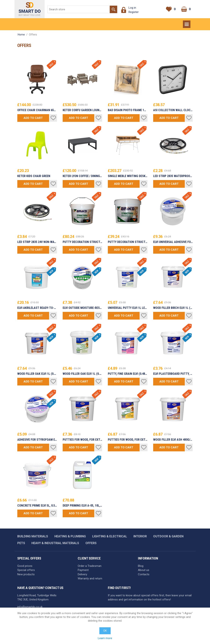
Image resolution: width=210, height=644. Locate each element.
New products (26, 574)
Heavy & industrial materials (55, 543)
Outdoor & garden (168, 536)
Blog (141, 566)
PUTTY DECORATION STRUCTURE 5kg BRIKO (128, 242)
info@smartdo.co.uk (30, 607)
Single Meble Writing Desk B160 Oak (128, 176)
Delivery (82, 574)
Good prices (25, 566)
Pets (21, 543)
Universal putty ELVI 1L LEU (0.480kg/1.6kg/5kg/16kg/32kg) (128, 308)
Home (21, 35)
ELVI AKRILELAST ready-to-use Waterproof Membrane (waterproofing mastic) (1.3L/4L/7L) (37, 308)
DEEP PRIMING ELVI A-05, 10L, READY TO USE (83, 506)
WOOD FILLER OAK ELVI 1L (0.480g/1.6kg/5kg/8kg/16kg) (37, 374)
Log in (132, 8)
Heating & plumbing (70, 536)
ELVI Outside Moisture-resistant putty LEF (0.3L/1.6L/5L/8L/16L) (83, 308)
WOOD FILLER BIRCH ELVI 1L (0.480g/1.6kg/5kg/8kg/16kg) (173, 308)
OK (105, 631)
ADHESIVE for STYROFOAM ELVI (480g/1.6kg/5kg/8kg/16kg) (37, 440)
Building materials (33, 536)
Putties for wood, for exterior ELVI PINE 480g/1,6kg (83, 440)
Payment (83, 570)
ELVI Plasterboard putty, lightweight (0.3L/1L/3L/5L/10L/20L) (173, 374)
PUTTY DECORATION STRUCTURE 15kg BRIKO (83, 242)
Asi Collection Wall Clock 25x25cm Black (173, 110)
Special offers (26, 570)
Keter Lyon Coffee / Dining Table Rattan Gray (83, 176)
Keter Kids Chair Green (34, 176)
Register (134, 12)
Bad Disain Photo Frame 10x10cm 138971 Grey (128, 110)
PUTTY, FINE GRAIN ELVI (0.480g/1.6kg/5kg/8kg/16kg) (128, 374)
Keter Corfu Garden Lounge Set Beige (83, 110)
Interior (140, 536)
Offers (91, 543)
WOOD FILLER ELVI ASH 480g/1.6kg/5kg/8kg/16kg (173, 440)
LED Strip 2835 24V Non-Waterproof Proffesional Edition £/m (37, 242)
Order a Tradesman (90, 566)
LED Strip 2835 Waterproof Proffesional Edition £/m (173, 176)
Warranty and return (90, 578)
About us (144, 570)
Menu (187, 23)
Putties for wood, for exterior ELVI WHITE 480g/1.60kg (128, 440)
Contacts (144, 574)
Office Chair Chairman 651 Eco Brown (37, 110)
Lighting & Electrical (110, 536)
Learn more (105, 638)
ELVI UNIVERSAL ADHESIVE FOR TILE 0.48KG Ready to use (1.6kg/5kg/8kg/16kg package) (173, 242)
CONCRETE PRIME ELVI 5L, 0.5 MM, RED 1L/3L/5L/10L (37, 506)
